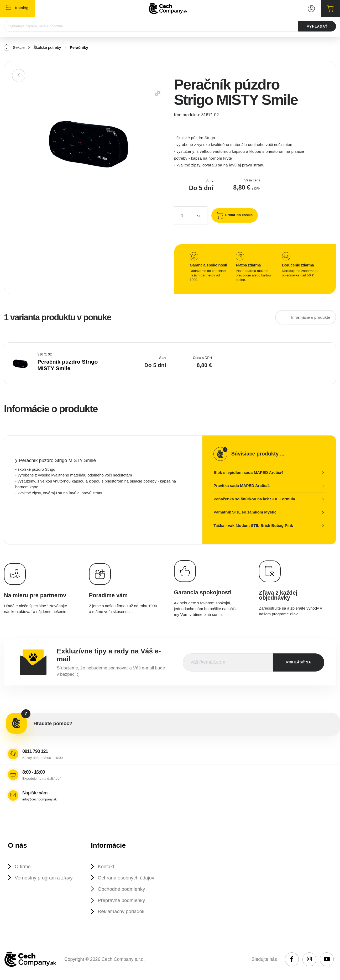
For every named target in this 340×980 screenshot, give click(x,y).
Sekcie (14, 48)
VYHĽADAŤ (317, 26)
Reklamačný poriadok (122, 912)
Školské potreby (48, 48)
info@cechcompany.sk (40, 800)
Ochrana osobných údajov (127, 878)
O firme (23, 867)
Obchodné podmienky (122, 889)
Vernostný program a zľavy (44, 878)
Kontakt (106, 867)
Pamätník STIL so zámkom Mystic (245, 512)
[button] (158, 94)
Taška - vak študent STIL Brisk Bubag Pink (253, 526)
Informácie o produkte (311, 318)
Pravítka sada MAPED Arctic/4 (242, 486)
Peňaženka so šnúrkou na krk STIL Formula (254, 499)
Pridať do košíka (239, 215)
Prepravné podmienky (122, 901)
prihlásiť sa (299, 662)
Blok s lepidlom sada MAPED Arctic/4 (248, 473)
